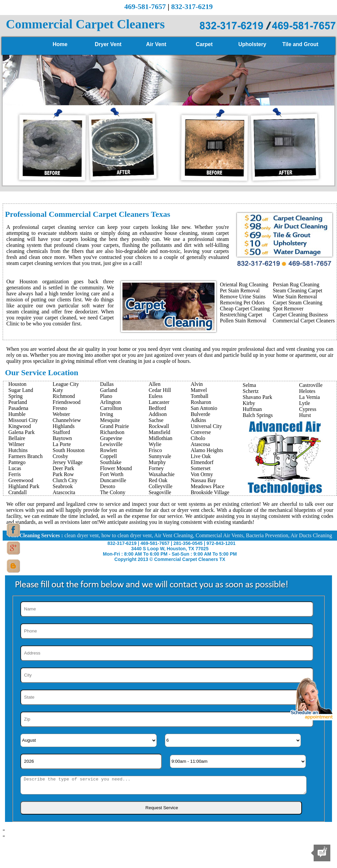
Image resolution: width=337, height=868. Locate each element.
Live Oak (201, 456)
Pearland (18, 402)
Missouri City (23, 420)
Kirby (249, 403)
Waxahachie (161, 474)
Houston (17, 384)
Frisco (155, 450)
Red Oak (158, 480)
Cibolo (198, 438)
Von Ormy (202, 474)
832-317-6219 (192, 7)
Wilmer (16, 444)
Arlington (110, 402)
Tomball (199, 396)
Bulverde (200, 414)
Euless (155, 396)
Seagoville (160, 492)
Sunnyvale (160, 456)
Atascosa (200, 444)
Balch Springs (258, 415)
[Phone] (167, 631)
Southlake (111, 462)
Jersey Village (68, 462)
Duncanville (113, 480)
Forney (156, 468)
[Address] (167, 653)
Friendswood (67, 402)
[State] (167, 697)
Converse (201, 432)
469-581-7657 (145, 7)
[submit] (161, 808)
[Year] (91, 761)
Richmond (64, 396)
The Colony (113, 492)
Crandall (18, 492)
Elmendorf (202, 462)
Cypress (308, 409)
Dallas (107, 384)
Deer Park (63, 468)
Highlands (64, 426)
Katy (58, 390)
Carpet (204, 44)
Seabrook (63, 486)
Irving (107, 414)
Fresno (60, 408)
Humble (17, 414)
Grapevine (111, 438)
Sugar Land (21, 390)
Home (60, 44)
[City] (167, 675)
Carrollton (111, 408)
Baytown (62, 438)
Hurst (305, 415)
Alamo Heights (207, 450)
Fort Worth (112, 474)
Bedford (157, 408)
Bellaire (17, 438)
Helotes (307, 391)
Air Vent (156, 44)
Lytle (304, 403)
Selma (249, 385)
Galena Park (22, 432)
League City (66, 384)
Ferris (15, 474)
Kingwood (20, 426)
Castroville (311, 385)
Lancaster (159, 402)
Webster (61, 414)
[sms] (163, 785)
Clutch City (65, 480)
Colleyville (160, 486)
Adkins (198, 420)
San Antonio (204, 408)
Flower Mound (116, 468)
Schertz (251, 391)
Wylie (155, 444)
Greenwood (21, 480)
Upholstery (252, 44)
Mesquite (110, 420)
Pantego (17, 462)
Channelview (67, 420)
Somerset (201, 468)
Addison (157, 414)
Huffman (252, 409)
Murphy (157, 462)
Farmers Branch (26, 456)
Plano (106, 396)
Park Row (63, 474)
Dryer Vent (108, 44)
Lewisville (111, 444)
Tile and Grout (300, 44)
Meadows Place (207, 486)
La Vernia (309, 397)
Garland (109, 390)
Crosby (60, 456)
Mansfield (159, 432)
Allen (154, 384)
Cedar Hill (160, 390)
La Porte (62, 444)
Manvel (199, 390)
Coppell (109, 456)
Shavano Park (257, 397)
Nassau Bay (203, 480)
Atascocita (64, 492)
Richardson (112, 432)
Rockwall (159, 426)
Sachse (156, 420)
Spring (16, 396)
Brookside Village (210, 492)
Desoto (108, 486)
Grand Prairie (115, 426)
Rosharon (201, 402)
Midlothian (160, 438)
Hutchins (18, 450)
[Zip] (167, 719)
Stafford (61, 432)
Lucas (15, 468)
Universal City (206, 426)
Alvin (197, 384)
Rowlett (109, 450)
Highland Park (24, 486)
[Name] (167, 609)
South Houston (69, 450)
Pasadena (18, 408)
